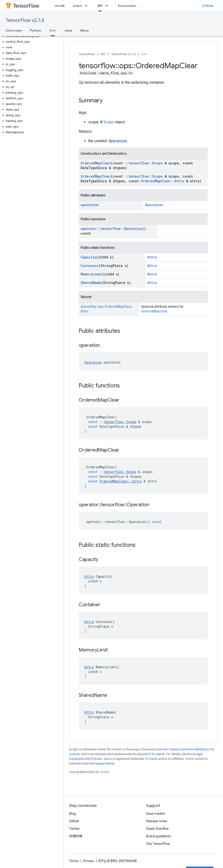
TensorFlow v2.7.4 (25, 20)
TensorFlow (87, 54)
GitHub (208, 6)
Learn (77, 6)
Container (90, 266)
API (103, 54)
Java (68, 30)
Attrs (152, 257)
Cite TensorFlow (158, 844)
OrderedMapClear (96, 163)
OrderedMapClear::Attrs (162, 181)
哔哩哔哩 (76, 836)
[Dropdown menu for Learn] (87, 6)
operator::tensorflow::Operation (111, 229)
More (85, 30)
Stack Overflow (157, 829)
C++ (144, 54)
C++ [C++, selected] (53, 30)
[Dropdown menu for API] (108, 6)
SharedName (91, 283)
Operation (118, 141)
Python (35, 30)
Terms (74, 861)
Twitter (74, 829)
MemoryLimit (91, 274)
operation (90, 205)
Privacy (89, 861)
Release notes (157, 821)
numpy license (105, 763)
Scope (109, 122)
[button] (31, 36)
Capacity (89, 257)
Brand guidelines (159, 836)
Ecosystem (127, 6)
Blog (72, 814)
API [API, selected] (100, 6)
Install (60, 6)
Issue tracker (156, 814)
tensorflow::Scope (146, 163)
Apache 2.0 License (151, 754)
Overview (14, 30)
